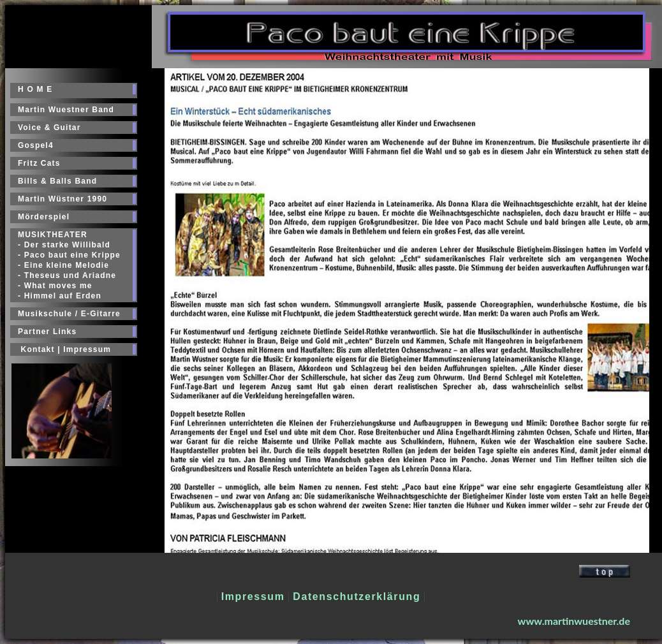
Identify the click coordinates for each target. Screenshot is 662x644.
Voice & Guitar (49, 128)
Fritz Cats (39, 163)
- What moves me (55, 286)
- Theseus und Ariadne (67, 275)
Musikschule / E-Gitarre (69, 314)
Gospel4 (36, 145)
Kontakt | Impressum (64, 349)
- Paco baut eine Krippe (69, 255)
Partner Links (47, 332)
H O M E (35, 89)
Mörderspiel (44, 217)
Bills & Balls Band (57, 181)
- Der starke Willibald (64, 245)
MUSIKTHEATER (53, 235)
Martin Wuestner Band (66, 110)
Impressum (253, 596)
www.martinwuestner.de (574, 621)
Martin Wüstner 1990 (63, 199)
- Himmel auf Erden (60, 296)
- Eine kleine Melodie (63, 265)
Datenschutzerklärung (357, 596)
